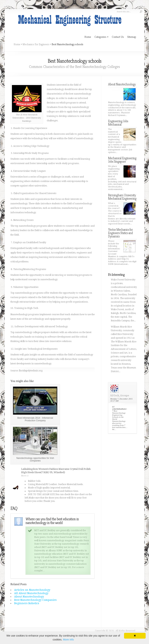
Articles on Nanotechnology (32, 590)
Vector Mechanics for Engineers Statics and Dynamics (120, 233)
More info (68, 640)
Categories (101, 37)
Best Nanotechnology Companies (35, 600)
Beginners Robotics (27, 603)
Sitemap (132, 37)
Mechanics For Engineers (36, 44)
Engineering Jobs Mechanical (118, 123)
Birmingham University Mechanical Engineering (122, 197)
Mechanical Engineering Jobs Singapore (122, 160)
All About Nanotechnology (31, 593)
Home (17, 44)
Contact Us (118, 37)
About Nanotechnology (29, 597)
